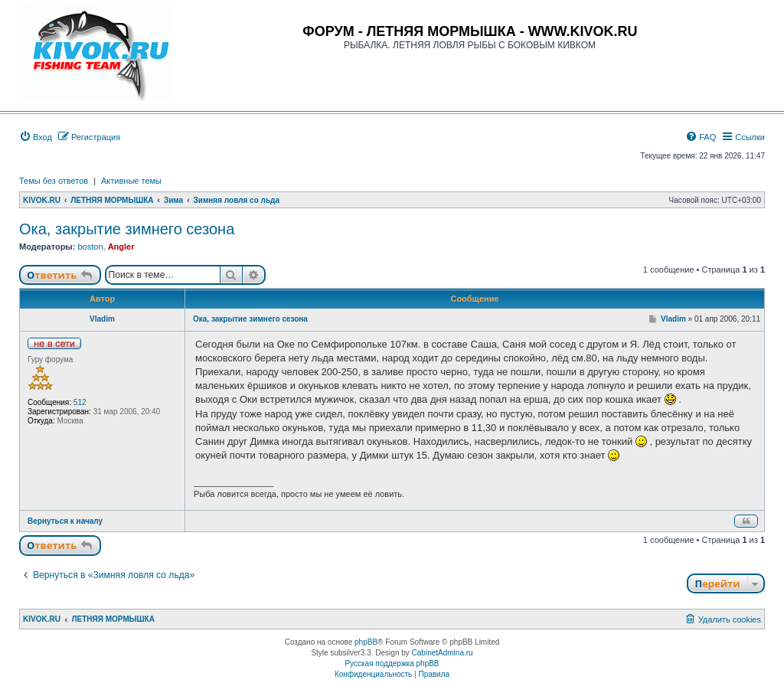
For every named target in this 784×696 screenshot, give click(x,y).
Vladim (102, 319)
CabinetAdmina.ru (443, 653)
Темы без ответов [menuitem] (54, 181)
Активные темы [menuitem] (131, 181)
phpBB (366, 642)
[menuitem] (36, 137)
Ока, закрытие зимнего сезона (127, 229)
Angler (121, 247)
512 (80, 402)
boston (90, 247)
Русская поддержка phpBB (392, 663)
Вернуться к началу (65, 521)
